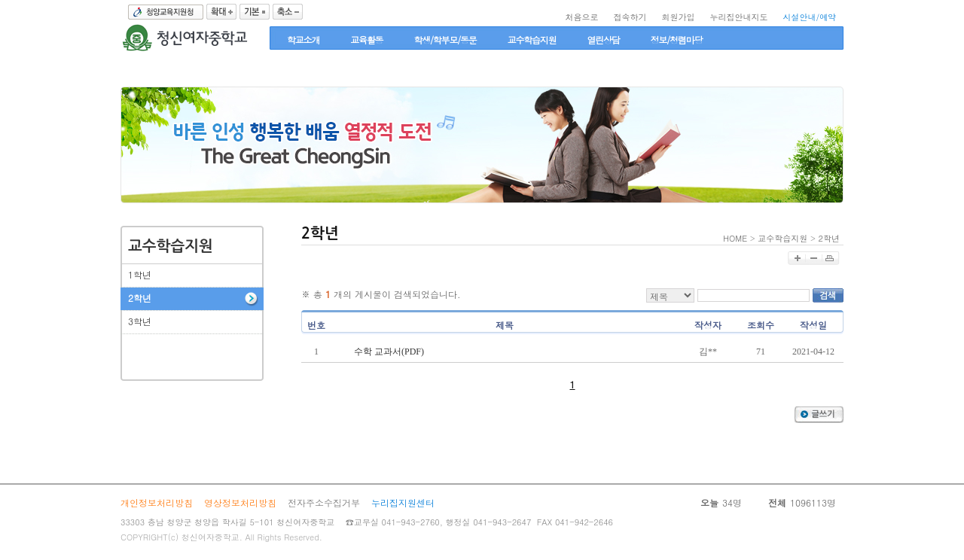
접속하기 (630, 17)
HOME (735, 238)
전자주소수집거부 (324, 502)
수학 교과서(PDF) (389, 352)
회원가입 (678, 17)
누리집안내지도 (738, 17)
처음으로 (581, 17)
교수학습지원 (782, 238)
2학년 (829, 238)
